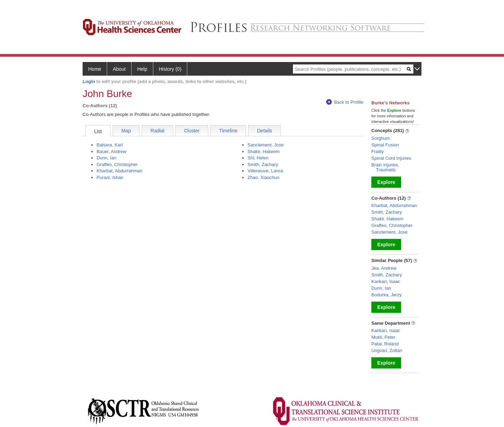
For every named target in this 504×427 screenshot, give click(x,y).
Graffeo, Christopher (117, 164)
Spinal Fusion (385, 145)
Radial (157, 131)
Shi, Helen (258, 158)
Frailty (377, 151)
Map (126, 131)
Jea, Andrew (384, 268)
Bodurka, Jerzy (387, 295)
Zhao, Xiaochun (263, 177)
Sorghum (381, 138)
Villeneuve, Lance (265, 171)
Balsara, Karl (110, 145)
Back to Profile (345, 102)
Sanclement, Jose (265, 145)
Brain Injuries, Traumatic (385, 167)
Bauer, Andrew (111, 151)
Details (264, 131)
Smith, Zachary (263, 164)
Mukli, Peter (383, 337)
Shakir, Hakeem (264, 151)
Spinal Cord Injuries (391, 158)
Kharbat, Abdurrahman (120, 171)
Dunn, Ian (106, 158)
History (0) (170, 69)
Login (89, 81)
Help (142, 69)
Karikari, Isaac (386, 281)
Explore (386, 182)
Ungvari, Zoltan (387, 350)
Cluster (192, 131)
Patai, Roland (385, 344)
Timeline (228, 131)
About (119, 69)
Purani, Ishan (110, 177)
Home (95, 69)
